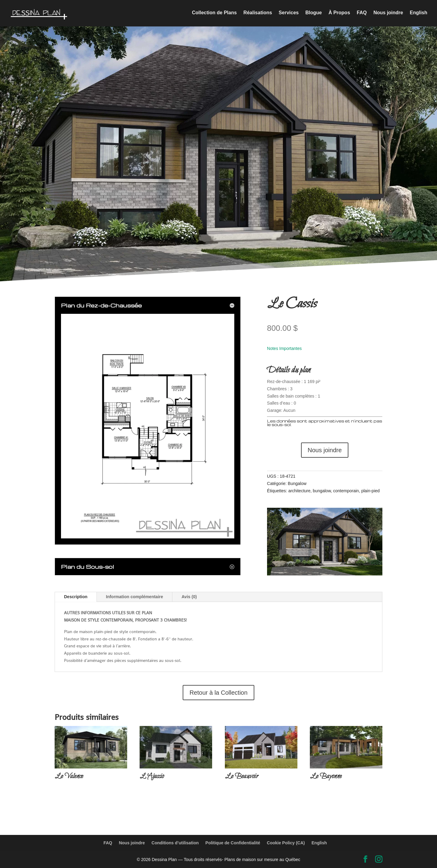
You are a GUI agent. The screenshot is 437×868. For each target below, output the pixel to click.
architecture (299, 491)
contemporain (346, 491)
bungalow (322, 491)
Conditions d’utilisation (175, 843)
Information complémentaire (134, 597)
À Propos (339, 14)
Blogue (313, 14)
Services (289, 14)
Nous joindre (388, 14)
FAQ (362, 14)
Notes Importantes (284, 348)
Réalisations (258, 14)
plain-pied (370, 491)
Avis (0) (189, 597)
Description (76, 597)
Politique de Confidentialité (233, 843)
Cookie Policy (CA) (286, 843)
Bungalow (297, 483)
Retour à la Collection (218, 693)
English (418, 14)
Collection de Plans (215, 14)
